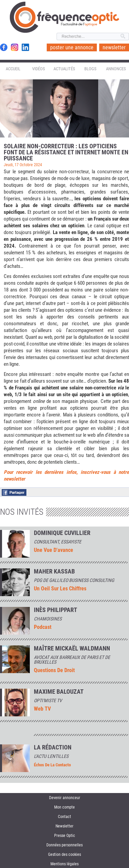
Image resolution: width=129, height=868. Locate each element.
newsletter (114, 47)
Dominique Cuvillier (62, 533)
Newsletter (64, 826)
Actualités (64, 69)
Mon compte (64, 807)
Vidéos (39, 69)
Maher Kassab (54, 571)
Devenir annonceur (65, 798)
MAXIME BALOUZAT (59, 692)
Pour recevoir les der (27, 472)
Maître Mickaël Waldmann (72, 648)
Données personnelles (64, 845)
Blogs (90, 69)
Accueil (13, 69)
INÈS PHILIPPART (56, 610)
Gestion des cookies (64, 854)
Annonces (116, 69)
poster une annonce (72, 47)
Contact (64, 817)
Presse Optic (65, 836)
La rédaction (53, 747)
